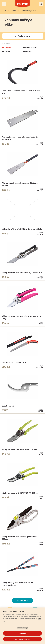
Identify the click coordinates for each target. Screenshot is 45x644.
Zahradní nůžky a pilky (28, 11)
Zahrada (14, 11)
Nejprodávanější (30, 47)
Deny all (22, 633)
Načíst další (23, 601)
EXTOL (4, 11)
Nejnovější (6, 47)
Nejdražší (6, 51)
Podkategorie (24, 36)
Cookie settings (22, 628)
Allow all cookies (22, 639)
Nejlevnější (27, 51)
